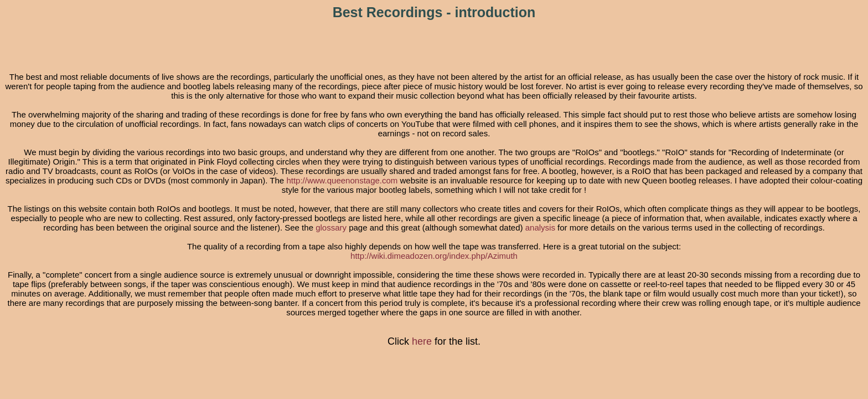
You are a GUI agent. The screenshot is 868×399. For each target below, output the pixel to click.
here (422, 341)
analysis (540, 227)
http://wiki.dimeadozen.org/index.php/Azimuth (434, 256)
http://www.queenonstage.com (342, 180)
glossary (331, 227)
